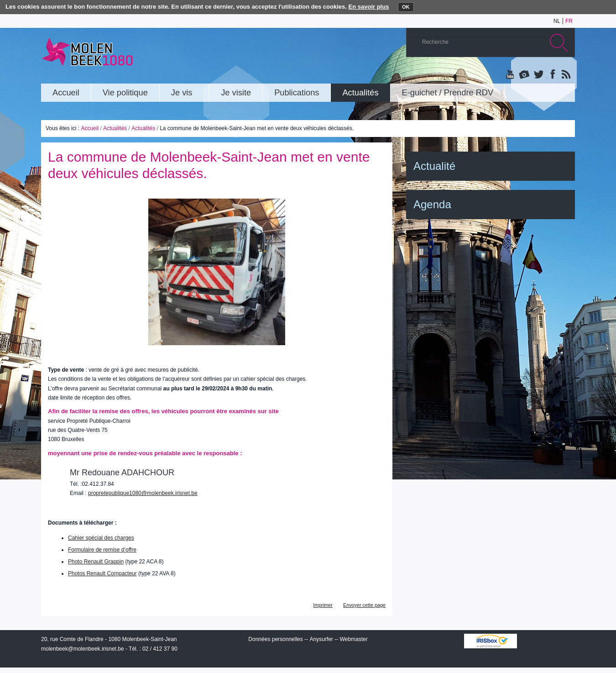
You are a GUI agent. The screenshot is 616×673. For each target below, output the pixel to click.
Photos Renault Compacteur (102, 573)
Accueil (90, 128)
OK (406, 7)
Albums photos (524, 75)
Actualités (115, 128)
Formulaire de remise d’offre (102, 550)
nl (557, 21)
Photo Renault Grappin (96, 562)
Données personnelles (275, 639)
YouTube (511, 75)
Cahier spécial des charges (101, 538)
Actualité (434, 166)
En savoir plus (369, 7)
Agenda (432, 204)
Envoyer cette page (364, 605)
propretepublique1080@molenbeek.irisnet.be (143, 493)
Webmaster (354, 639)
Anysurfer (321, 639)
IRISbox (491, 641)
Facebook (552, 75)
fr (569, 21)
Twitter (538, 75)
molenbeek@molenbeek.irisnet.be (83, 649)
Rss (565, 75)
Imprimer (323, 605)
